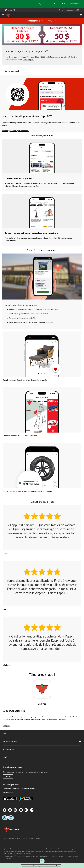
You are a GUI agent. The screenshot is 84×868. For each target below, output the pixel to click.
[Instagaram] (15, 810)
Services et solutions (42, 742)
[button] (82, 866)
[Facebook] (5, 810)
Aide (42, 734)
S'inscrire (8, 777)
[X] (10, 810)
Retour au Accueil (12, 71)
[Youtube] (21, 810)
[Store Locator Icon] (6, 10)
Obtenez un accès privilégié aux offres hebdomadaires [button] (41, 866)
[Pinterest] (26, 810)
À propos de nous (42, 749)
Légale (42, 757)
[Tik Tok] (32, 810)
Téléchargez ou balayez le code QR (15, 131)
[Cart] (81, 15)
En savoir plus (8, 792)
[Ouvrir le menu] (3, 15)
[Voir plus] (8, 726)
